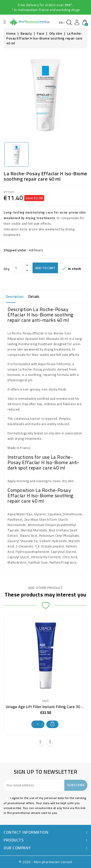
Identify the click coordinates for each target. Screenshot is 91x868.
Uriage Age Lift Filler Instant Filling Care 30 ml (46, 707)
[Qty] (19, 268)
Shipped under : (16, 250)
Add (52, 724)
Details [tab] (34, 297)
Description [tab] (15, 297)
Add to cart (45, 268)
